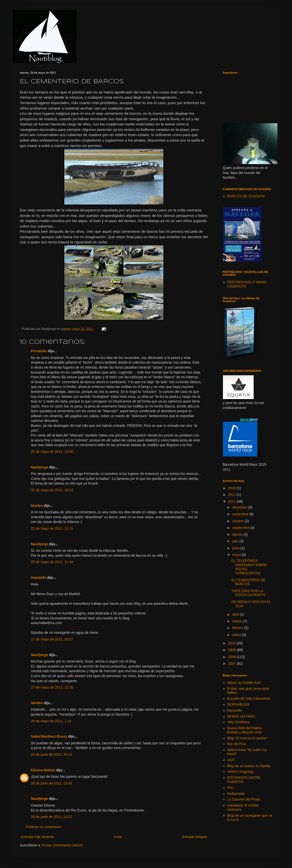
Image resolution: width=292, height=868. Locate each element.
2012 (232, 495)
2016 (232, 488)
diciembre (240, 507)
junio (236, 548)
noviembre (241, 514)
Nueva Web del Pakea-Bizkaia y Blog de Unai (245, 730)
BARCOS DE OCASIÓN (246, 196)
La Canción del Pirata (244, 799)
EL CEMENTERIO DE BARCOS (248, 582)
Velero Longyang (240, 772)
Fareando (235, 710)
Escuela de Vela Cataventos (249, 698)
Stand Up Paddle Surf (244, 683)
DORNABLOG (238, 704)
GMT (231, 760)
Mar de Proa (237, 744)
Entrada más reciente (37, 837)
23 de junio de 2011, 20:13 (51, 754)
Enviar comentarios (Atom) (62, 845)
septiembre (241, 528)
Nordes (37, 506)
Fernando (39, 351)
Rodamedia (236, 794)
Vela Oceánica (238, 722)
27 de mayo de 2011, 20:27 (52, 639)
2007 (232, 664)
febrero (238, 628)
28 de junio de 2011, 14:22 (51, 817)
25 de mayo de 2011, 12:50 (52, 452)
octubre (238, 521)
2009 (232, 650)
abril (236, 614)
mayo (237, 555)
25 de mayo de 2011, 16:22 (52, 490)
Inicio (118, 837)
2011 (232, 501)
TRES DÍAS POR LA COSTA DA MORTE (248, 593)
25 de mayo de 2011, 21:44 (52, 562)
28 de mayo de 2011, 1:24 (51, 721)
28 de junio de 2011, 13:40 (51, 783)
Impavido (38, 578)
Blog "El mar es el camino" (248, 738)
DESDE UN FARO (241, 716)
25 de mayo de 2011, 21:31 (52, 528)
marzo (237, 621)
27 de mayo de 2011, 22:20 (52, 687)
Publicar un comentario (44, 827)
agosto (238, 534)
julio (236, 541)
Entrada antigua (194, 837)
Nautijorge (39, 467)
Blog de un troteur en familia (249, 766)
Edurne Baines (43, 770)
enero (237, 635)
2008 (232, 657)
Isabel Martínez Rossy (49, 736)
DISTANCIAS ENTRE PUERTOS (244, 780)
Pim (230, 788)
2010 (232, 643)
